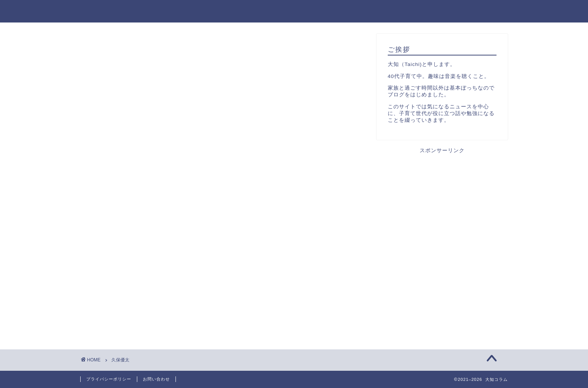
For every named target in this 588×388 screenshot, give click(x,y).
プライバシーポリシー (109, 379)
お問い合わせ (156, 379)
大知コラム (100, 11)
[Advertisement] (442, 207)
